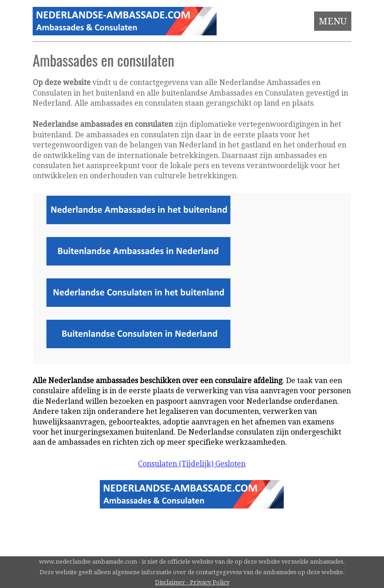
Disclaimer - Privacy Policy (192, 582)
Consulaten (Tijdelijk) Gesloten (192, 464)
